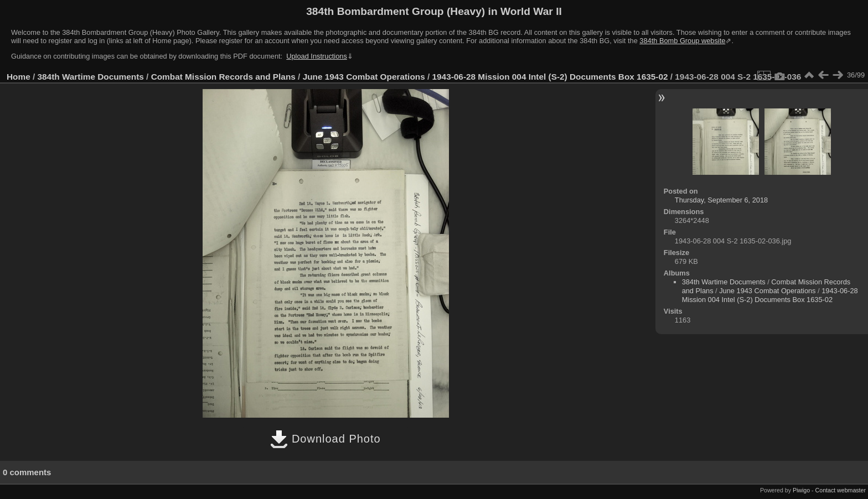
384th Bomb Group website (682, 41)
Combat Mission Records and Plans (223, 77)
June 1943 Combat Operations (364, 77)
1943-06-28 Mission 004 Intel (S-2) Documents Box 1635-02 (550, 77)
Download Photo (325, 439)
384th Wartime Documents (91, 77)
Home (19, 77)
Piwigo (801, 490)
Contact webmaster (841, 490)
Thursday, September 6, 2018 (721, 200)
